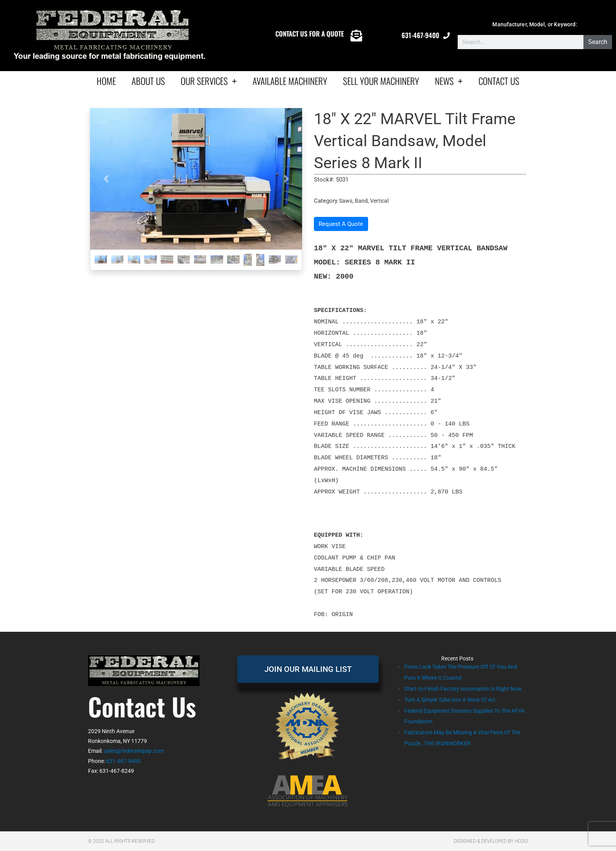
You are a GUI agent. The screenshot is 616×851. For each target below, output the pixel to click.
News (449, 81)
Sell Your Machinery (381, 81)
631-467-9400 (420, 35)
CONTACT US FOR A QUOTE (310, 34)
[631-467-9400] (446, 36)
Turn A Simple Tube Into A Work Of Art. (455, 711)
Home (106, 81)
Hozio (521, 841)
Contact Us (499, 81)
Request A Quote (341, 224)
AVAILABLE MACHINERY (290, 81)
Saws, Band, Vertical (366, 201)
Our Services (209, 81)
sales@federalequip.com (134, 751)
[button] (106, 179)
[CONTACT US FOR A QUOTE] (356, 36)
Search (598, 42)
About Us (148, 81)
